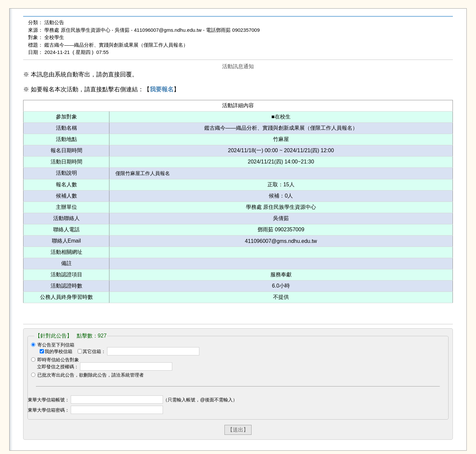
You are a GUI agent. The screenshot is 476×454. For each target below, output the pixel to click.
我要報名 (162, 89)
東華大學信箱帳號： (49, 400)
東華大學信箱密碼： (49, 410)
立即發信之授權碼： (58, 367)
